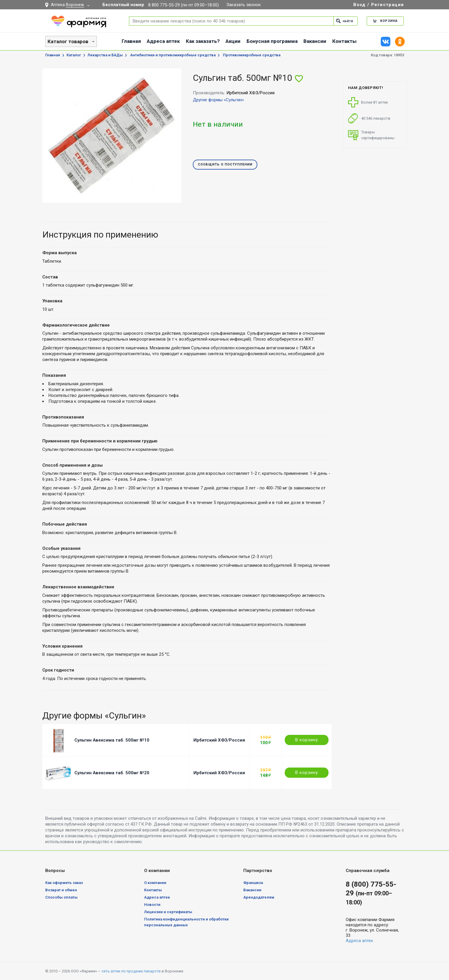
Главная (131, 41)
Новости (152, 905)
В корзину (307, 740)
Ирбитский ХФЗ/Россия (219, 740)
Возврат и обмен (61, 890)
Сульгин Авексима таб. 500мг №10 (112, 740)
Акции (233, 41)
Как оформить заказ (64, 883)
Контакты (344, 41)
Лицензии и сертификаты (168, 912)
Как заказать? (203, 41)
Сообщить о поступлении (225, 165)
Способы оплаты (61, 897)
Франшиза (253, 883)
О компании (155, 883)
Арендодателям (259, 897)
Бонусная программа (272, 41)
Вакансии (315, 41)
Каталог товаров (68, 41)
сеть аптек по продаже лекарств (131, 971)
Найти (343, 21)
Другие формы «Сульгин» (218, 100)
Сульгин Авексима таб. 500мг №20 (112, 773)
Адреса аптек (163, 41)
